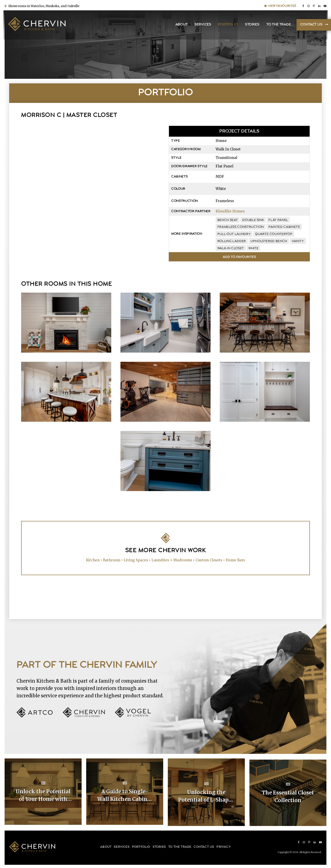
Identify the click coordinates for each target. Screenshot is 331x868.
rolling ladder (232, 241)
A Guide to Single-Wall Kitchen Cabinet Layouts (125, 795)
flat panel (278, 220)
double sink (253, 220)
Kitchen (93, 560)
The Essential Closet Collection (288, 795)
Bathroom (112, 560)
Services (202, 25)
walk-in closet (231, 248)
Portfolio (227, 25)
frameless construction (241, 227)
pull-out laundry (234, 234)
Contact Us (310, 25)
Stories (251, 25)
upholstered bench (269, 241)
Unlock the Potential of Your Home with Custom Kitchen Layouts (43, 795)
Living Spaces (136, 560)
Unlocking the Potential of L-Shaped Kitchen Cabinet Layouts (206, 795)
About (180, 25)
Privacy (224, 846)
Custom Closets (209, 560)
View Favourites (280, 5)
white (253, 248)
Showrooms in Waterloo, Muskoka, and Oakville (43, 5)
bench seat (228, 220)
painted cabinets (284, 227)
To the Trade (277, 25)
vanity (298, 241)
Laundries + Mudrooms (172, 560)
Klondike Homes (230, 211)
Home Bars (235, 560)
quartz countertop (274, 234)
